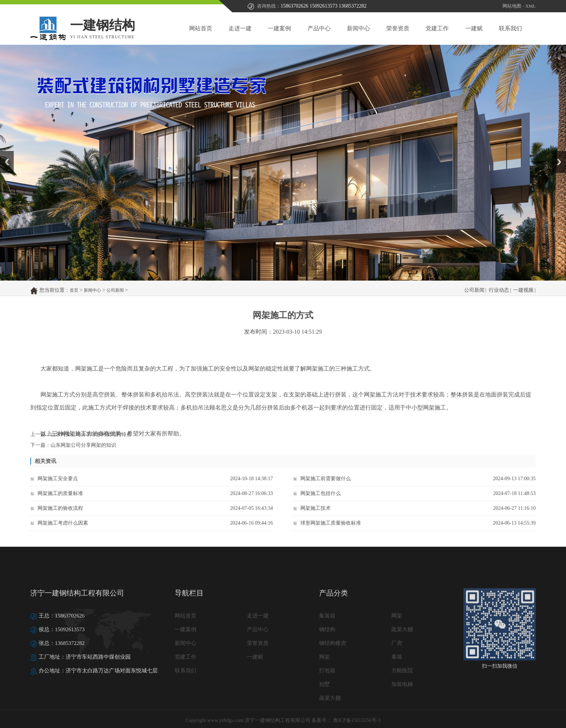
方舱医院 (402, 715)
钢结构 (327, 674)
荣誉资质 (398, 28)
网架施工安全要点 (58, 484)
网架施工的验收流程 (60, 514)
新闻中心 (358, 28)
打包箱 (327, 715)
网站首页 (201, 28)
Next (556, 153)
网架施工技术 (315, 514)
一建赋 (474, 28)
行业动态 (499, 296)
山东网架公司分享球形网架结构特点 (91, 439)
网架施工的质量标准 (60, 499)
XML (530, 6)
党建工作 (437, 28)
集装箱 (327, 660)
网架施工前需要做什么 (326, 484)
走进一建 (240, 28)
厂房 (397, 688)
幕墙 (397, 701)
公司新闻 (115, 296)
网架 (397, 660)
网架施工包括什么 (321, 499)
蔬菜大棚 (402, 674)
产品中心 (319, 28)
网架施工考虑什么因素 (63, 529)
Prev (4, 153)
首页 (74, 296)
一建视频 (523, 296)
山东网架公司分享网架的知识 (83, 449)
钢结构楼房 (333, 688)
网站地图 (512, 6)
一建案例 (279, 28)
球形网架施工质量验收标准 (331, 529)
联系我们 (510, 28)
